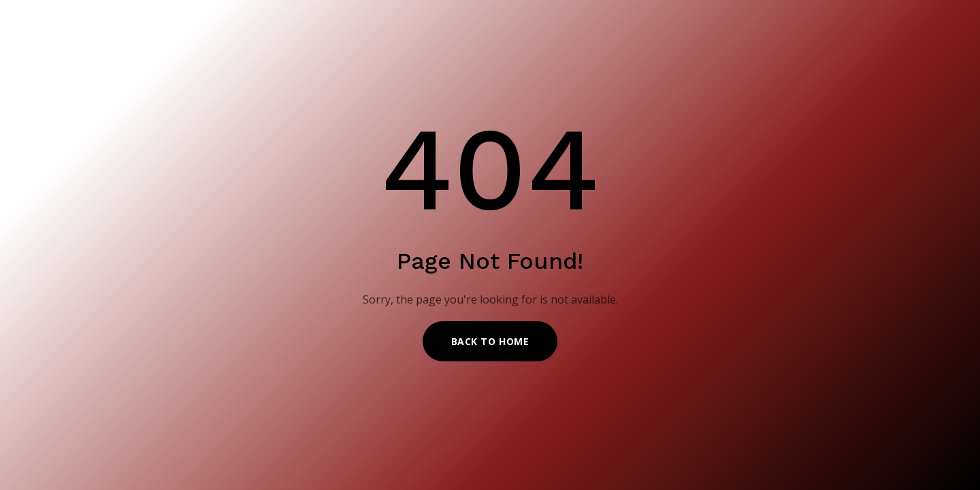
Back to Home (490, 341)
